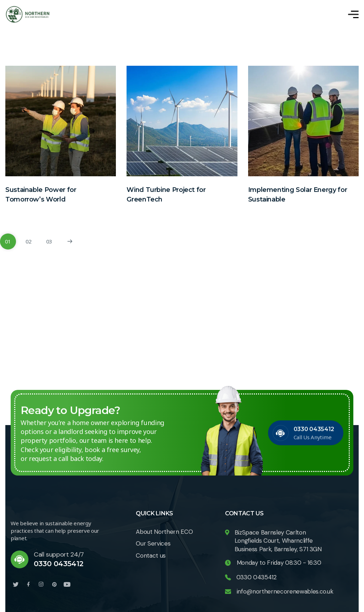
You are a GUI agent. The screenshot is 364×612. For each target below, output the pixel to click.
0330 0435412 (314, 434)
